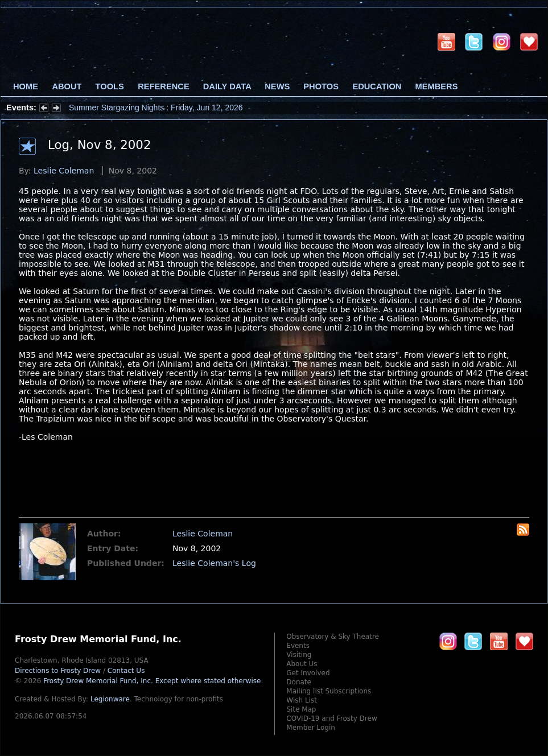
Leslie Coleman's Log (214, 563)
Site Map (301, 709)
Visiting (299, 655)
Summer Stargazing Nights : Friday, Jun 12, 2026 (156, 108)
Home (26, 86)
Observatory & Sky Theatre (333, 637)
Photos (321, 86)
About (67, 86)
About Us (302, 664)
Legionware (110, 699)
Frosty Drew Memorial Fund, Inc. (152, 681)
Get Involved (308, 673)
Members (437, 86)
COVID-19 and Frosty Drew (331, 718)
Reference (163, 86)
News (277, 86)
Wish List (302, 700)
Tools (110, 86)
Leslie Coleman (64, 171)
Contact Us (126, 671)
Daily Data (227, 86)
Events (298, 646)
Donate (299, 682)
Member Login (311, 728)
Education (377, 86)
